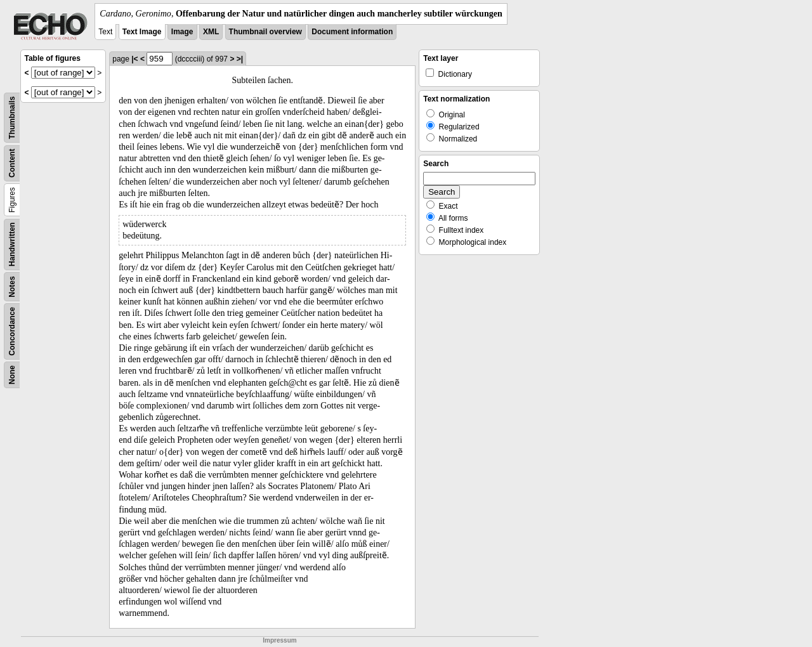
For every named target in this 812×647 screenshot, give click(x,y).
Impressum (279, 640)
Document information (352, 32)
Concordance (12, 331)
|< (134, 59)
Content (12, 163)
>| (240, 59)
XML (211, 32)
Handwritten (12, 245)
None (12, 375)
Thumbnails (12, 118)
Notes (12, 286)
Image (182, 32)
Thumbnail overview (265, 32)
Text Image (142, 32)
